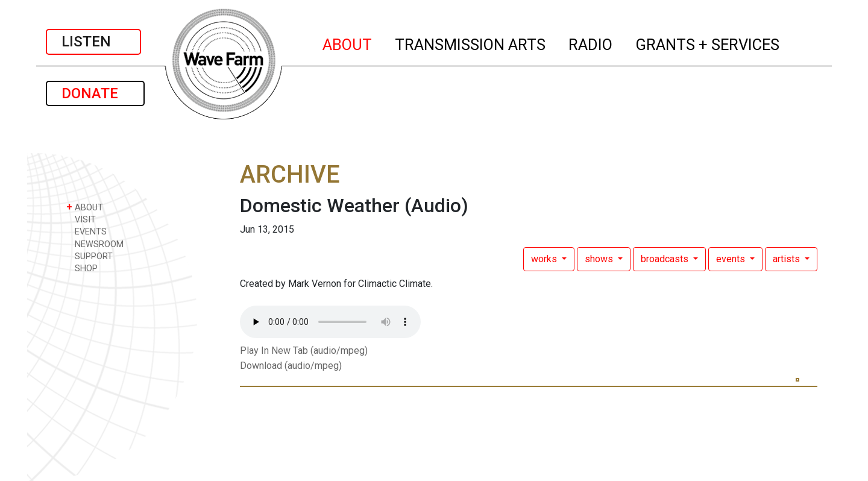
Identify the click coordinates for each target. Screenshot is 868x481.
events (732, 259)
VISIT (81, 219)
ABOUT (348, 43)
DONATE (95, 93)
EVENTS (86, 231)
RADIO (591, 43)
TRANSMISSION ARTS (471, 43)
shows (600, 259)
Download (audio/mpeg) (291, 366)
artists (788, 259)
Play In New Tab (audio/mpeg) (304, 351)
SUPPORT (90, 256)
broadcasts (666, 259)
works (545, 259)
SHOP (82, 268)
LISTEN (93, 42)
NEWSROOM (95, 244)
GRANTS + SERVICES (708, 43)
